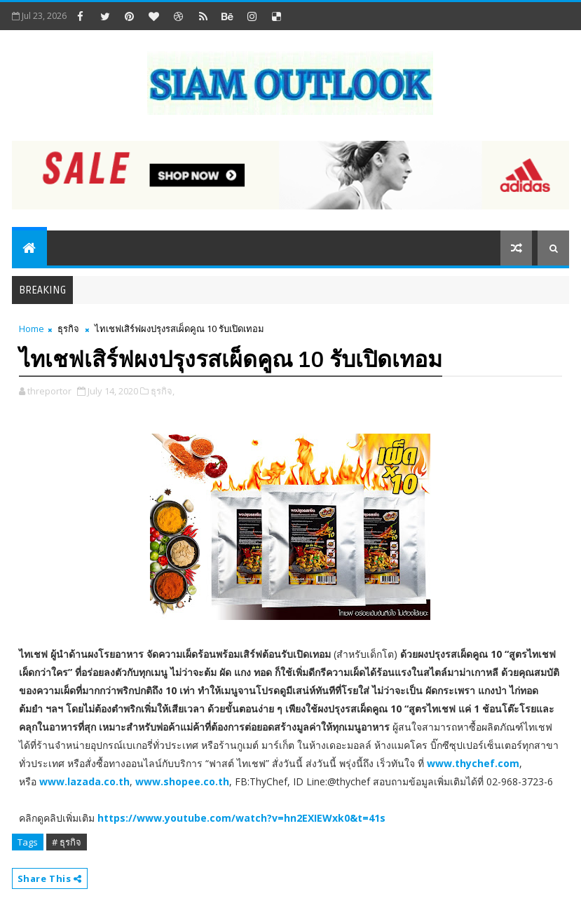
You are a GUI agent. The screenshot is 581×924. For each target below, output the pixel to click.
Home (32, 329)
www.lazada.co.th (84, 781)
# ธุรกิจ (67, 842)
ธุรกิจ (68, 329)
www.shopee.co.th (182, 781)
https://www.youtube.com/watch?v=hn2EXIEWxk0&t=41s (241, 818)
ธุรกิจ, (163, 391)
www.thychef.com (473, 763)
